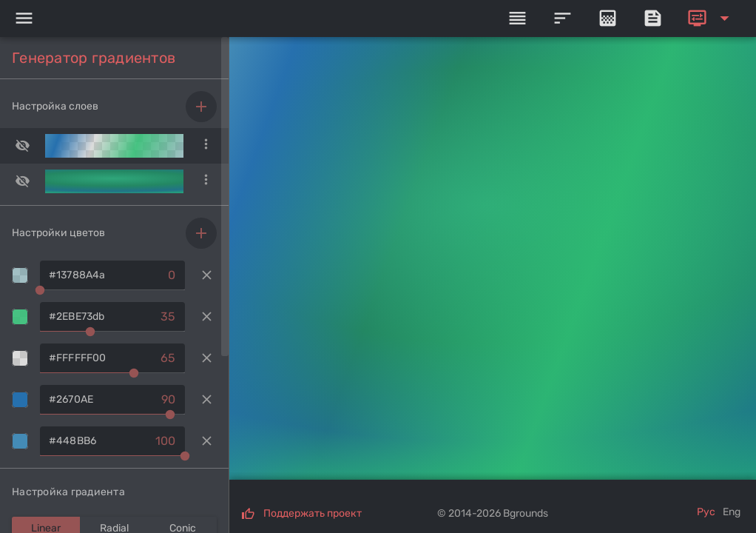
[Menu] (24, 19)
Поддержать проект (313, 513)
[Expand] (711, 19)
